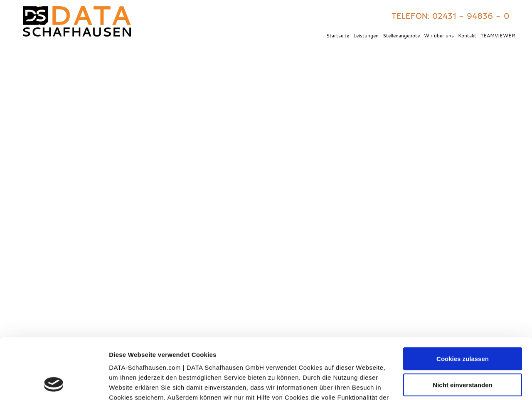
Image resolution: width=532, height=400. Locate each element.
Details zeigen (130, 384)
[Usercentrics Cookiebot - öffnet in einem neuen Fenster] (54, 384)
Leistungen (366, 35)
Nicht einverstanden (462, 328)
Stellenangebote (401, 35)
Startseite (338, 35)
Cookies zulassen (463, 302)
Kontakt (467, 35)
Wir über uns (439, 35)
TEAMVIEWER (498, 35)
